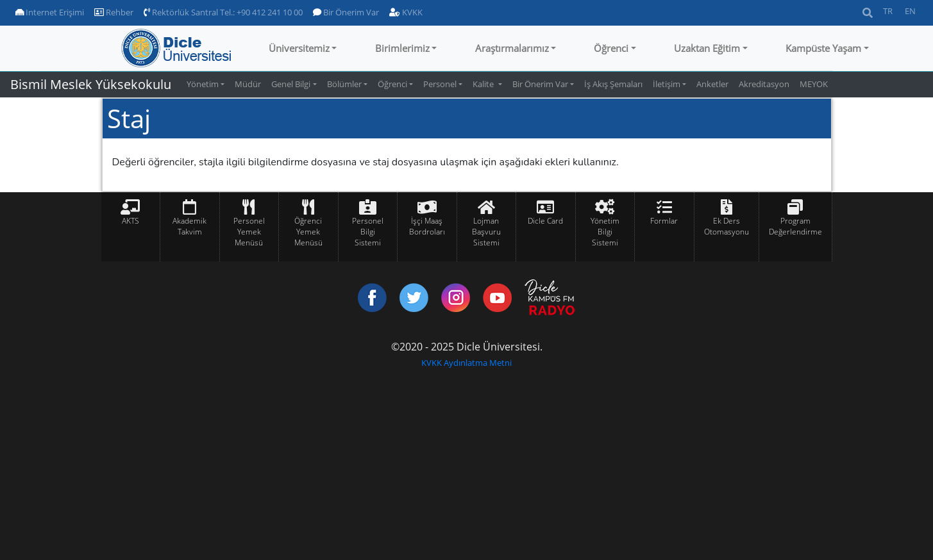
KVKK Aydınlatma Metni (467, 363)
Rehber (114, 12)
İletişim (667, 84)
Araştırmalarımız (512, 48)
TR (888, 11)
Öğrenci (611, 48)
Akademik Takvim (189, 226)
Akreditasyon (764, 84)
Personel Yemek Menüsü (249, 232)
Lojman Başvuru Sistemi (486, 232)
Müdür (248, 84)
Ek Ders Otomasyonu (727, 226)
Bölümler (344, 84)
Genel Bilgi (291, 84)
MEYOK (814, 84)
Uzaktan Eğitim (707, 48)
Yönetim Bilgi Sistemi (605, 232)
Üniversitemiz (299, 48)
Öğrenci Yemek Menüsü (308, 232)
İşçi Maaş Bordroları (427, 226)
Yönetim (203, 84)
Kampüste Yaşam (823, 48)
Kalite (484, 84)
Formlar (664, 221)
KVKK (406, 12)
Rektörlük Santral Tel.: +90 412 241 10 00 (223, 12)
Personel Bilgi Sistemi (368, 232)
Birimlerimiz (402, 48)
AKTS (130, 221)
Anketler (712, 84)
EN (910, 11)
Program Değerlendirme (795, 226)
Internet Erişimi (50, 12)
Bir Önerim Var (346, 12)
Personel (440, 84)
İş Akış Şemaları (613, 84)
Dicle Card (545, 221)
